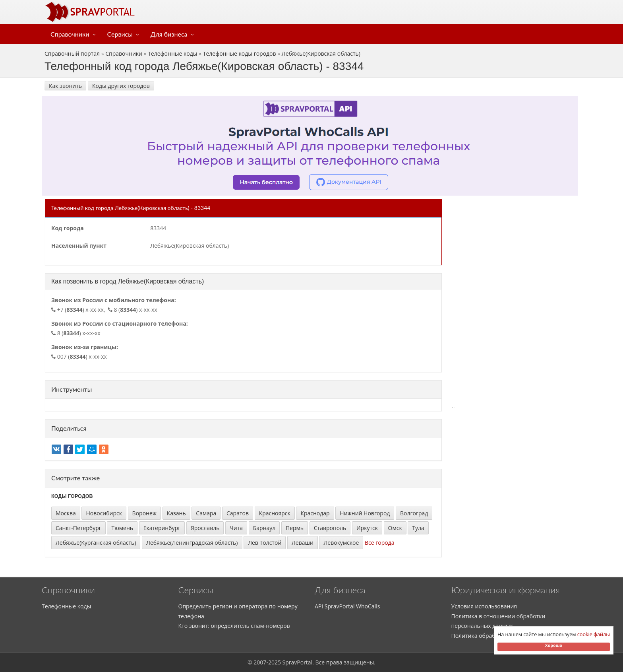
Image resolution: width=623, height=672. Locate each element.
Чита (236, 528)
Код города (68, 228)
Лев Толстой (265, 543)
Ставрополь (330, 528)
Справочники (70, 34)
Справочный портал (72, 53)
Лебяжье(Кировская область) (321, 53)
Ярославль (205, 528)
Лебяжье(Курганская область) (96, 543)
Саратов (238, 513)
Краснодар (315, 513)
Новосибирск (104, 513)
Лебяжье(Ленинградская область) (192, 543)
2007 (260, 662)
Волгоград (414, 513)
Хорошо (554, 645)
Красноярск (275, 513)
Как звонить (65, 86)
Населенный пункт (79, 246)
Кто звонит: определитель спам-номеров (234, 626)
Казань (176, 513)
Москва (66, 513)
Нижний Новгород (365, 513)
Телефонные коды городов (240, 53)
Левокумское (341, 543)
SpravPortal (298, 662)
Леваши (303, 543)
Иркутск (367, 528)
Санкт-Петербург (78, 528)
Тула (418, 528)
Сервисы (120, 34)
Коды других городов (121, 86)
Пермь (295, 528)
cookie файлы (594, 634)
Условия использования (484, 606)
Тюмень (122, 528)
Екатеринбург (162, 528)
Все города (380, 543)
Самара (206, 513)
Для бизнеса (169, 34)
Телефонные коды (172, 53)
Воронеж (144, 513)
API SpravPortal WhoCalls (347, 606)
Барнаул (264, 528)
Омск (395, 528)
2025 (275, 662)
